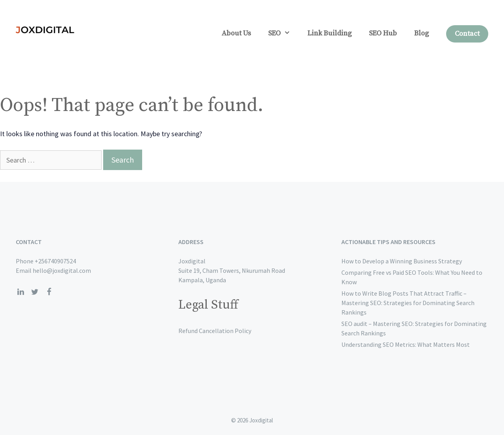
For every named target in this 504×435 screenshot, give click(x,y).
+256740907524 (55, 261)
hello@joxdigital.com (62, 270)
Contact (467, 34)
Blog (422, 33)
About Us (236, 33)
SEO (283, 33)
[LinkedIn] (20, 292)
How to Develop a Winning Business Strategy (402, 261)
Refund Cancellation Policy (215, 331)
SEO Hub (383, 33)
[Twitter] (35, 292)
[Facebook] (49, 292)
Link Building (330, 33)
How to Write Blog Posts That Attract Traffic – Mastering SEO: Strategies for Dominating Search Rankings (408, 303)
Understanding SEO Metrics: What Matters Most (406, 344)
